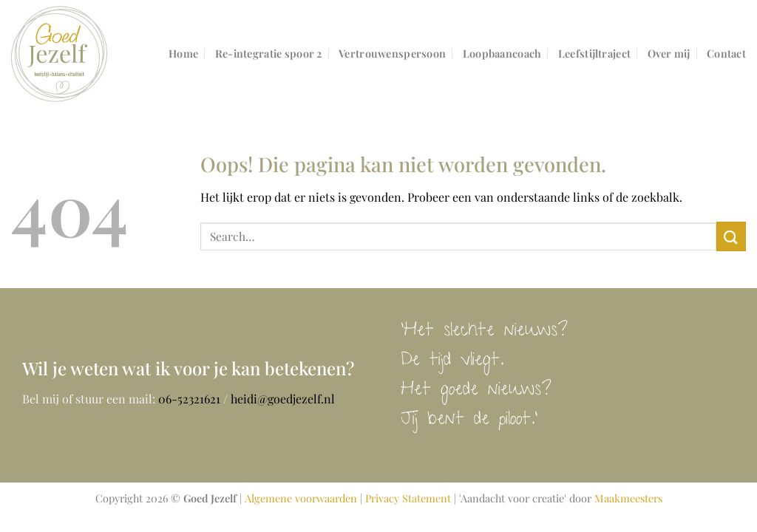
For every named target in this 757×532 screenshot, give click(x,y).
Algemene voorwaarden (301, 498)
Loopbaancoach (502, 53)
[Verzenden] (731, 236)
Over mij (669, 53)
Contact (726, 53)
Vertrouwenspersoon (392, 53)
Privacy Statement (408, 498)
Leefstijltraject (594, 53)
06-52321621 (189, 399)
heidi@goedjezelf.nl (283, 399)
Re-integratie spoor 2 (269, 53)
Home (183, 53)
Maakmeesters (628, 498)
